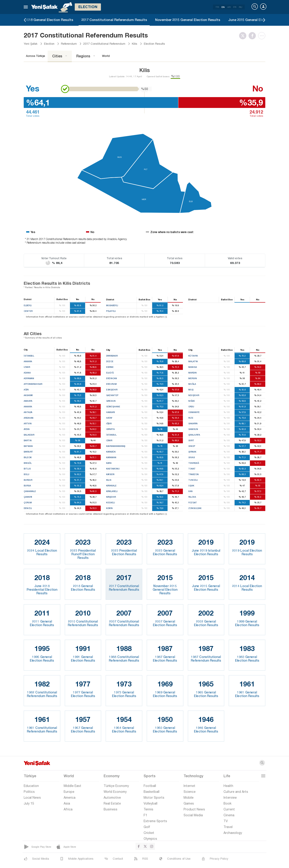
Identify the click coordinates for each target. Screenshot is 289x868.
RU (241, 7)
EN (223, 7)
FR (235, 7)
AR (229, 7)
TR (217, 7)
